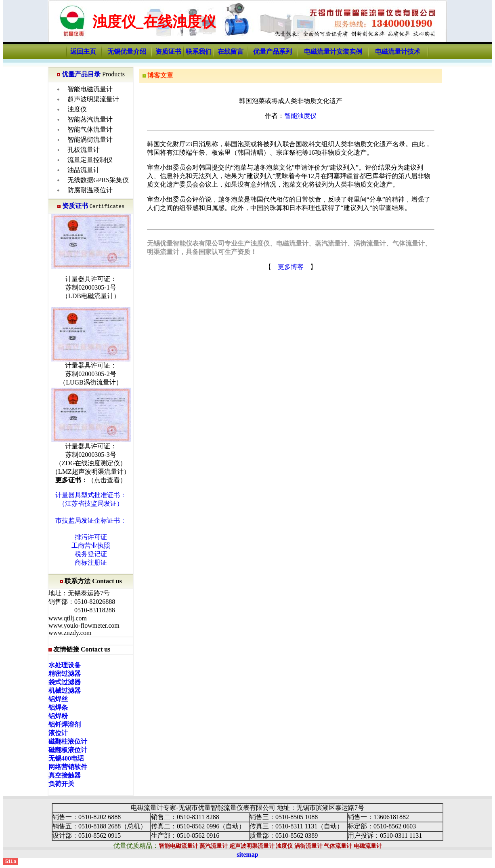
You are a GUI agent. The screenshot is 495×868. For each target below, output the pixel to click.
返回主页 (83, 51)
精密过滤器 (65, 674)
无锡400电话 (66, 758)
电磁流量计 (368, 846)
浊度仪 (77, 109)
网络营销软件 (68, 767)
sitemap (247, 854)
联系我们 (199, 51)
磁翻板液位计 (68, 750)
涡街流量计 (308, 846)
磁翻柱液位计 (68, 741)
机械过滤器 (65, 690)
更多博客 (291, 267)
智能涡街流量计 (90, 140)
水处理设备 (65, 665)
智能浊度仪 (300, 116)
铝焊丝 (58, 699)
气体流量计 (338, 846)
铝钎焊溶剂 (65, 724)
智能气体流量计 (90, 129)
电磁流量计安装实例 (333, 51)
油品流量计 (84, 170)
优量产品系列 (273, 51)
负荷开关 (61, 784)
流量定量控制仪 (90, 160)
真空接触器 (65, 775)
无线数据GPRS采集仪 (98, 180)
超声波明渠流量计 (93, 99)
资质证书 (168, 51)
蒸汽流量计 (214, 846)
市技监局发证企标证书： (91, 520)
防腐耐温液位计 (90, 190)
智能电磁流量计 (90, 89)
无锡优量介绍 (127, 51)
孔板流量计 (84, 150)
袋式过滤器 (65, 682)
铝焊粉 (58, 716)
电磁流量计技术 (398, 51)
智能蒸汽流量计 (90, 119)
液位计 (58, 733)
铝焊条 (58, 707)
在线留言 (231, 51)
